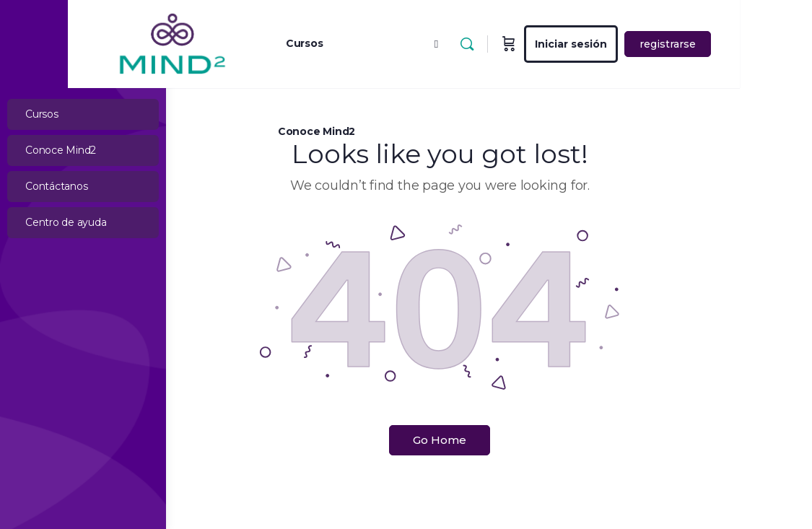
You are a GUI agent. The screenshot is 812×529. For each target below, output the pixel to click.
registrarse (740, 44)
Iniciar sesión (643, 44)
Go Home (489, 440)
